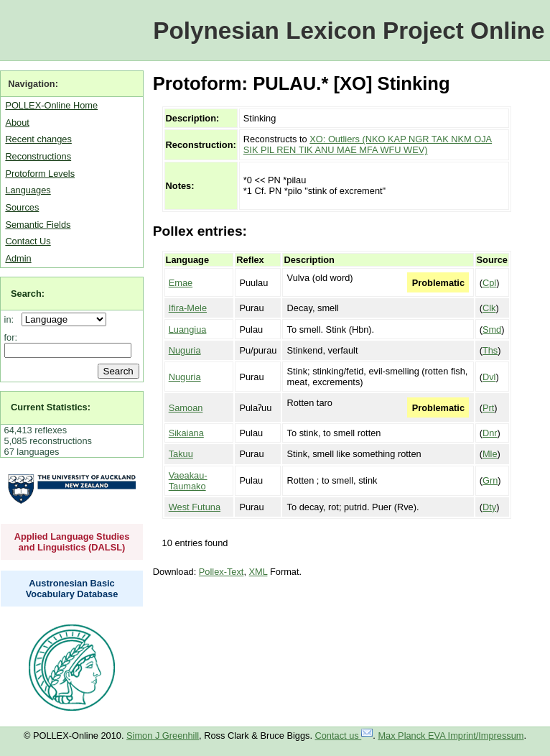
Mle (490, 454)
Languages (28, 190)
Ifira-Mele (188, 308)
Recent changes (38, 139)
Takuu (181, 454)
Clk (489, 308)
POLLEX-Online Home (51, 105)
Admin (18, 258)
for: (11, 337)
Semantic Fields (38, 225)
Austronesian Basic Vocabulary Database (72, 589)
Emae (181, 283)
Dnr (490, 433)
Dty (489, 507)
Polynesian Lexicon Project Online (349, 31)
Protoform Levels (40, 174)
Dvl (489, 377)
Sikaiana (186, 433)
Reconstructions (38, 156)
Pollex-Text (222, 572)
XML (258, 572)
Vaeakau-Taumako (188, 481)
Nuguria (185, 350)
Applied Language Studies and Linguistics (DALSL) (72, 542)
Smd (492, 329)
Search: (28, 294)
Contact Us (28, 241)
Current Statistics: (51, 407)
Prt (488, 408)
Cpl (489, 283)
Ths (490, 350)
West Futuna (195, 507)
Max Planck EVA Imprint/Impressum (451, 736)
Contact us (344, 736)
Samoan (186, 408)
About (17, 123)
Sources (22, 207)
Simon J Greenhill (163, 736)
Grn (490, 480)
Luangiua (188, 329)
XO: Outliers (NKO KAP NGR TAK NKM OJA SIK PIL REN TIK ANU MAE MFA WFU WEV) (368, 144)
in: (12, 319)
